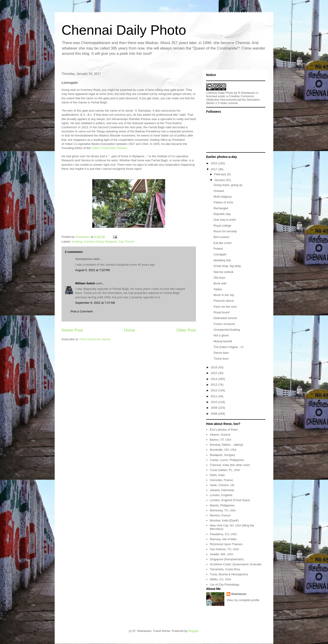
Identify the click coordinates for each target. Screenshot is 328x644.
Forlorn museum (224, 324)
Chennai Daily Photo (124, 30)
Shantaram (239, 594)
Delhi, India (217, 475)
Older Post (186, 330)
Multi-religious (223, 197)
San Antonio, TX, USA (224, 549)
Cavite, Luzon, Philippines (227, 460)
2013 (214, 385)
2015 (214, 373)
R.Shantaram (247, 93)
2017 (214, 169)
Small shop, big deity (227, 266)
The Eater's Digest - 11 (229, 347)
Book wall (220, 283)
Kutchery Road (94, 242)
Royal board (221, 312)
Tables (218, 289)
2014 (214, 379)
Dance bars (221, 353)
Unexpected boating (227, 330)
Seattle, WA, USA (221, 554)
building (77, 242)
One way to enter (225, 220)
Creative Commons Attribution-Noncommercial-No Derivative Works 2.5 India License (233, 100)
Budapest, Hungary (222, 455)
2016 (214, 367)
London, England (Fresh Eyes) (230, 500)
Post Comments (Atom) (95, 339)
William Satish (85, 283)
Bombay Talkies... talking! (226, 445)
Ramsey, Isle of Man (223, 539)
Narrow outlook (223, 272)
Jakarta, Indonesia (222, 490)
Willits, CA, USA (220, 579)
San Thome (127, 242)
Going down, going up (228, 185)
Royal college (222, 226)
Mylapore (111, 242)
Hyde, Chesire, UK (222, 485)
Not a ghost (221, 335)
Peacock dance (224, 301)
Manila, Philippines (222, 505)
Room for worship (225, 231)
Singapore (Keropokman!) (227, 559)
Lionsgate (220, 254)
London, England (221, 495)
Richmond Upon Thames (226, 544)
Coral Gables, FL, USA (225, 470)
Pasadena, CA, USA (223, 534)
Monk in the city (224, 295)
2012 (214, 390)
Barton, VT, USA (221, 440)
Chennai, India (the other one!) (230, 465)
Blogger (193, 631)
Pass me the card (225, 307)
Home (130, 330)
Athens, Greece (220, 435)
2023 (214, 163)
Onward (219, 191)
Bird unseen (221, 237)
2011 (214, 396)
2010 (214, 402)
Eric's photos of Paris (224, 430)
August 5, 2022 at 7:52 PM (92, 270)
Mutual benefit (223, 341)
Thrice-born (221, 359)
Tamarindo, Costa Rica (225, 569)
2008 (214, 414)
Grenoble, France (221, 480)
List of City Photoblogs (224, 585)
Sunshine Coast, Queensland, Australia (236, 564)
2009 (214, 408)
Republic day (222, 214)
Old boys (219, 278)
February (221, 174)
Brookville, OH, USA (223, 450)
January (220, 180)
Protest (218, 249)
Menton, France (220, 515)
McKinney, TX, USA (223, 510)
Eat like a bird (222, 243)
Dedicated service (225, 318)
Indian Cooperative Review (109, 148)
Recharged (221, 208)
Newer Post (72, 330)
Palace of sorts (223, 202)
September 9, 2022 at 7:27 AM (95, 303)
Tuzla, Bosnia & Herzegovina (229, 574)
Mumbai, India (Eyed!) (224, 520)
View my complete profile (243, 600)
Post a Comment (82, 311)
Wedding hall (222, 260)
